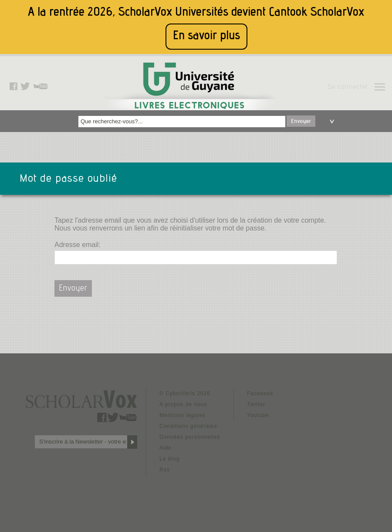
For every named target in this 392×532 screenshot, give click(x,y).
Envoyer (301, 122)
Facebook (260, 393)
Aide (166, 448)
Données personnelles (190, 437)
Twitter (256, 404)
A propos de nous (183, 404)
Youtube (258, 415)
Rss (165, 470)
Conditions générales (188, 426)
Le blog (169, 459)
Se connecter (348, 88)
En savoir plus (206, 36)
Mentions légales (182, 415)
